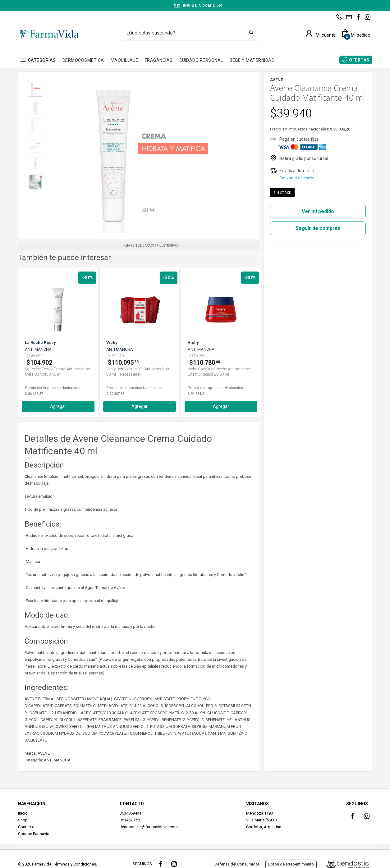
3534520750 (131, 820)
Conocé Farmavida (35, 834)
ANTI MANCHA (57, 760)
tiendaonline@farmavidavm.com (149, 827)
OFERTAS (359, 60)
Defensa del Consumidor (237, 864)
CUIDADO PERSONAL (201, 60)
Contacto (26, 827)
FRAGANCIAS (159, 60)
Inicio (23, 813)
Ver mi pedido (318, 211)
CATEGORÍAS (42, 60)
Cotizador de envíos (297, 178)
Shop (23, 820)
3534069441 (131, 813)
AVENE (44, 753)
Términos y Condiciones (75, 864)
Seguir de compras (318, 228)
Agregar (58, 406)
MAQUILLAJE (124, 60)
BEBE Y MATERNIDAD (252, 60)
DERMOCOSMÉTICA (83, 60)
